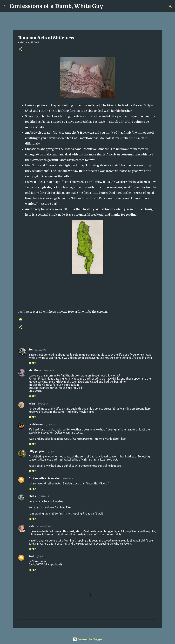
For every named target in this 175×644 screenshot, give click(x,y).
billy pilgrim (37, 451)
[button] (20, 49)
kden (32, 403)
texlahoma (36, 424)
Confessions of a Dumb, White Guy (56, 6)
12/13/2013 (40, 350)
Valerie (33, 526)
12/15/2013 (67, 478)
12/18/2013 (45, 526)
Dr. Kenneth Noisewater (44, 478)
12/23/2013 (41, 556)
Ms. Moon (35, 370)
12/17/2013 (43, 496)
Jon (31, 350)
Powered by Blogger (87, 639)
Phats (32, 496)
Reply (32, 363)
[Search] (108, 6)
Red (31, 556)
